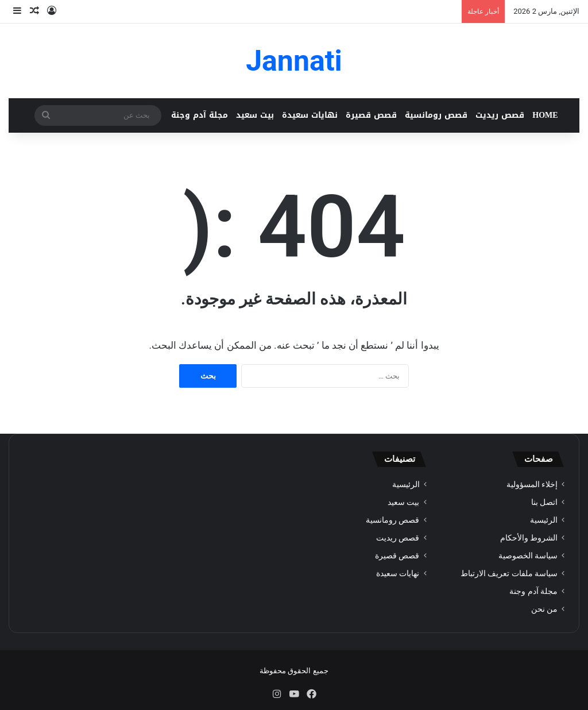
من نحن (544, 609)
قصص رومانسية (436, 115)
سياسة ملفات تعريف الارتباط (509, 573)
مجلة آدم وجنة (200, 115)
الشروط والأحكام (529, 538)
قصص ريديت (500, 115)
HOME (545, 115)
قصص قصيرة (371, 115)
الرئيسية (544, 520)
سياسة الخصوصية (528, 555)
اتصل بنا (544, 502)
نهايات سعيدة (310, 115)
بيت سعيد (255, 115)
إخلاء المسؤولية (532, 484)
